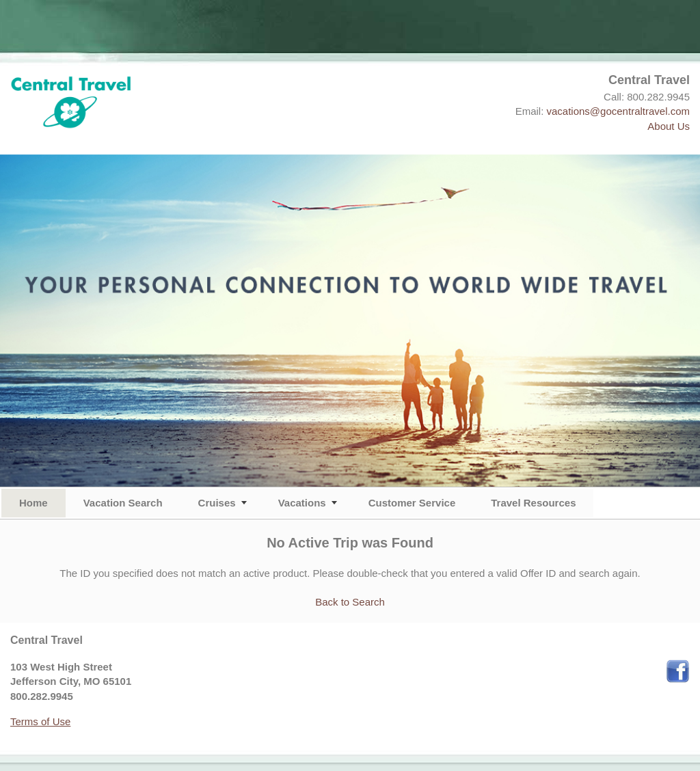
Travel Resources (533, 503)
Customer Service (412, 503)
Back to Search (350, 602)
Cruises (217, 503)
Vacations (302, 503)
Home (33, 503)
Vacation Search (123, 503)
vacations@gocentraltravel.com (619, 111)
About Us (669, 126)
